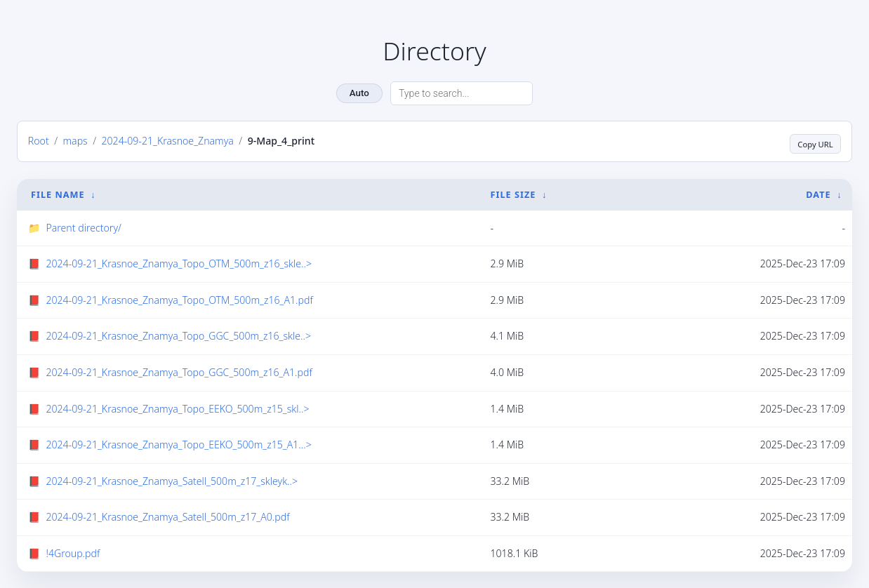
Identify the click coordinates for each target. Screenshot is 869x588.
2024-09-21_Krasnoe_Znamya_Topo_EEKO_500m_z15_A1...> (178, 444)
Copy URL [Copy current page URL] (810, 141)
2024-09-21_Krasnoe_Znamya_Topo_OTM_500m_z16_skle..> (179, 263)
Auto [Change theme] (359, 93)
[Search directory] (462, 93)
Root (39, 141)
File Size (513, 194)
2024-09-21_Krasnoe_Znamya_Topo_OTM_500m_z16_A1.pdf (179, 299)
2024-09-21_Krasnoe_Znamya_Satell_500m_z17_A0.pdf (167, 516)
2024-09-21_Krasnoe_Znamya (167, 141)
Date (818, 194)
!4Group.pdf (73, 553)
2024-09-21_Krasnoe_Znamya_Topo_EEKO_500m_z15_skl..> (177, 407)
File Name (58, 194)
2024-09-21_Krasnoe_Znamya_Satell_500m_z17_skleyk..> (172, 480)
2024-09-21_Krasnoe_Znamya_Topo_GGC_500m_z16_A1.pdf (179, 372)
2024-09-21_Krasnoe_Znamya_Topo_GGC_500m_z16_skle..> (178, 335)
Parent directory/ (84, 226)
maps (75, 141)
